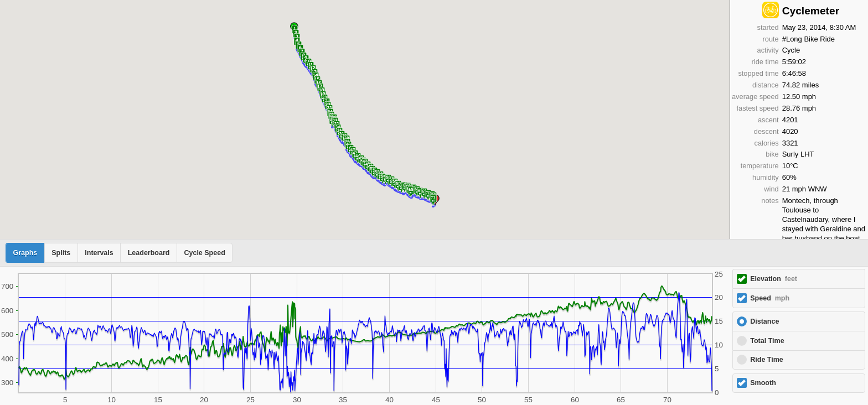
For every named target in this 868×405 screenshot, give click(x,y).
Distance (764, 321)
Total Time (767, 341)
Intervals (99, 253)
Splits (61, 253)
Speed (770, 298)
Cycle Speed (204, 253)
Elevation (774, 279)
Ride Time (767, 360)
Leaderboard (149, 253)
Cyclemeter (811, 11)
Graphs (25, 253)
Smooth (763, 383)
